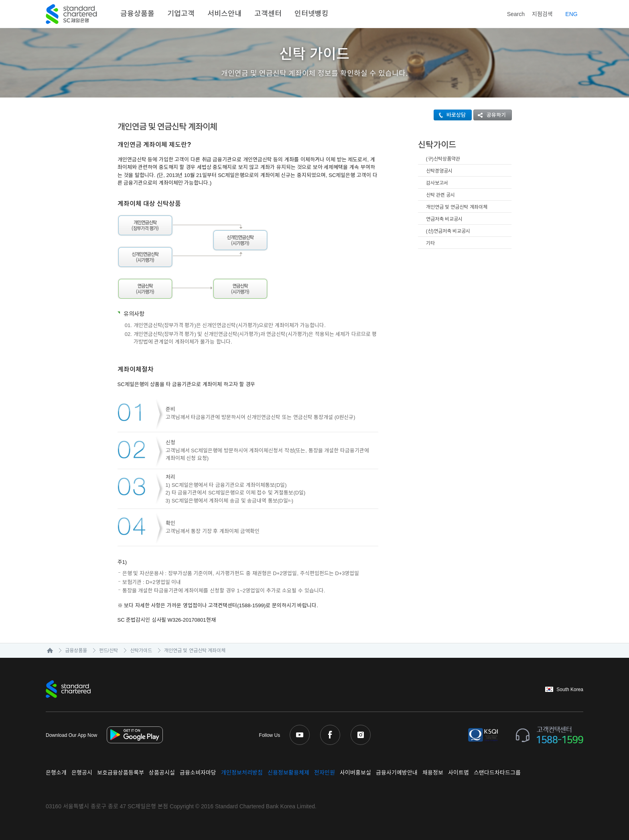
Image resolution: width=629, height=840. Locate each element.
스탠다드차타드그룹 (497, 773)
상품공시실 (162, 773)
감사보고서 (437, 183)
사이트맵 (459, 773)
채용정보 (433, 773)
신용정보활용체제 (288, 773)
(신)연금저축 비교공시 (448, 231)
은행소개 (56, 773)
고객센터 (268, 14)
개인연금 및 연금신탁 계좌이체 (457, 207)
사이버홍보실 (355, 773)
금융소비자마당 (198, 773)
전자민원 (325, 773)
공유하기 (490, 115)
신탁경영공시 (439, 171)
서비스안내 (224, 14)
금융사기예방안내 (397, 773)
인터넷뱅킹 (311, 14)
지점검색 (542, 14)
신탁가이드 (141, 651)
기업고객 (181, 14)
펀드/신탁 (109, 651)
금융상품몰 (137, 14)
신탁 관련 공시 (441, 195)
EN (571, 14)
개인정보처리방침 (242, 773)
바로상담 (450, 115)
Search (510, 13)
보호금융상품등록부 (121, 773)
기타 (430, 243)
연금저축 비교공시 (444, 219)
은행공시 (82, 773)
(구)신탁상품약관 (443, 159)
